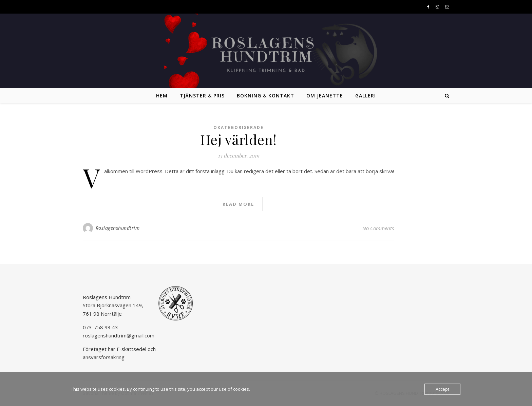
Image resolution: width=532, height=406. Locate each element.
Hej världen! (239, 139)
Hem (162, 96)
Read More (238, 204)
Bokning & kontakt (265, 96)
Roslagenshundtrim (118, 228)
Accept (442, 389)
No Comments (378, 228)
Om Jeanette (325, 96)
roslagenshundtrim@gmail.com (119, 335)
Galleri (366, 96)
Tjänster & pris (202, 96)
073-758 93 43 (100, 327)
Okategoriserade (239, 127)
